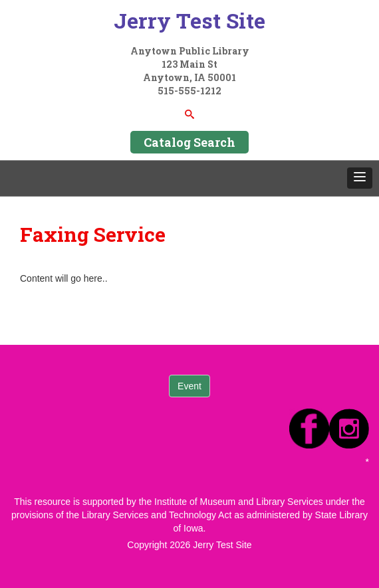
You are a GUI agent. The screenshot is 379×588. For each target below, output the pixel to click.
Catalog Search (189, 142)
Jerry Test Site (189, 20)
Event (189, 386)
